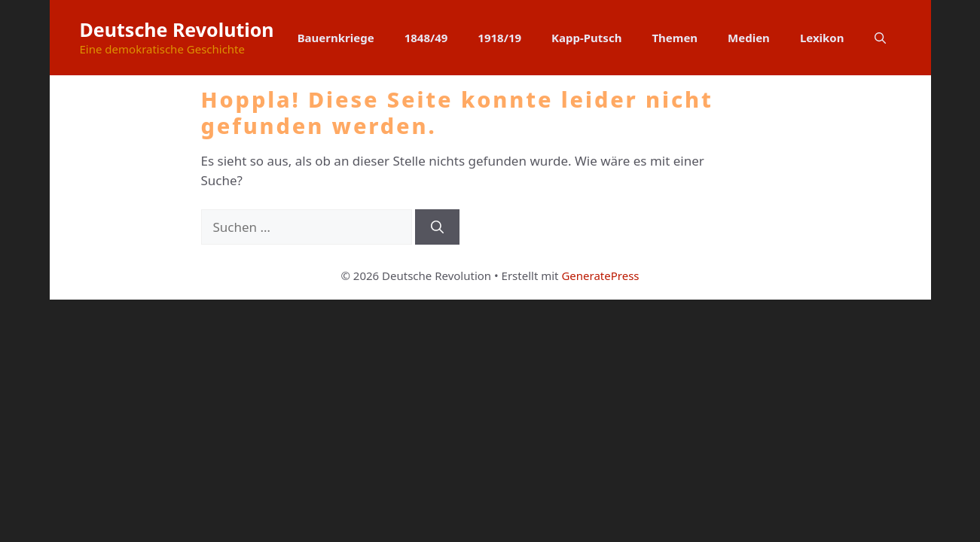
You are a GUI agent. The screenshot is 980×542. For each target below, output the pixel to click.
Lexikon (822, 38)
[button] (880, 38)
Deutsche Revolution (177, 29)
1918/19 (499, 38)
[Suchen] (437, 227)
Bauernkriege (336, 38)
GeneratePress (600, 276)
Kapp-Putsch (586, 38)
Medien (749, 38)
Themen (675, 38)
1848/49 (426, 38)
